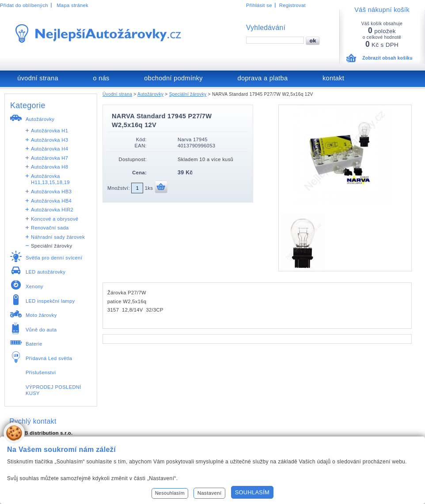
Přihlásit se (259, 5)
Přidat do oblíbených (24, 5)
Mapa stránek (72, 5)
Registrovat (292, 5)
